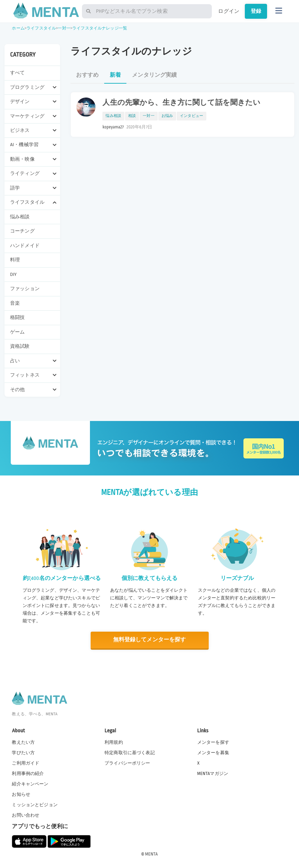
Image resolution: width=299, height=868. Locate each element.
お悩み (167, 116)
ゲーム (17, 332)
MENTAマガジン (213, 773)
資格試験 (20, 346)
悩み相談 (20, 217)
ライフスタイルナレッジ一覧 (100, 28)
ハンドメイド (25, 246)
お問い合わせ (26, 815)
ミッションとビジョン (35, 805)
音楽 (15, 303)
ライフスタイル (41, 28)
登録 (256, 11)
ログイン (229, 11)
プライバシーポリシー (127, 763)
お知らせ (21, 794)
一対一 (64, 28)
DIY (13, 274)
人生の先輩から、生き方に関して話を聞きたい (181, 103)
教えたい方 (23, 742)
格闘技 (17, 317)
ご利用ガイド (26, 763)
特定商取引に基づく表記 (130, 752)
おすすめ (87, 75)
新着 (115, 75)
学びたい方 (23, 752)
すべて (17, 73)
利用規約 (114, 742)
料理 (15, 260)
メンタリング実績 (154, 75)
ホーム (18, 28)
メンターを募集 (213, 752)
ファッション (25, 289)
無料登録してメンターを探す (150, 640)
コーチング (22, 231)
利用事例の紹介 (28, 773)
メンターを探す (213, 742)
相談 (132, 116)
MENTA (152, 854)
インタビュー (192, 116)
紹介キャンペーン (30, 784)
